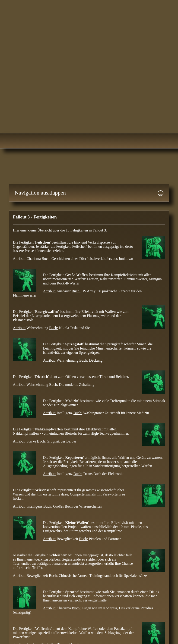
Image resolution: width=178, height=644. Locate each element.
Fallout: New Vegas (123, 141)
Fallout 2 (55, 141)
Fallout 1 (21, 141)
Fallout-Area (89, 64)
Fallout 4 (157, 141)
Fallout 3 (89, 141)
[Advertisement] (84, 164)
